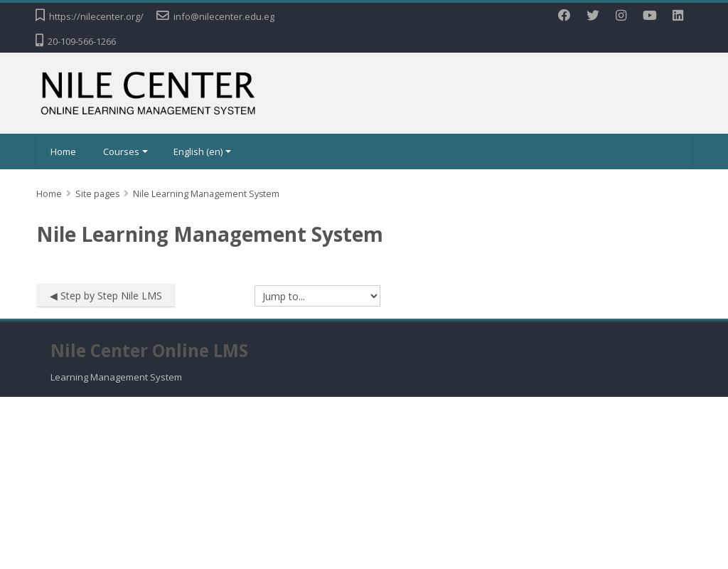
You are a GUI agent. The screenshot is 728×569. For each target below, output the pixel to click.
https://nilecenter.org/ (96, 16)
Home (63, 151)
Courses (125, 151)
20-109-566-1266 (82, 41)
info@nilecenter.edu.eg (224, 16)
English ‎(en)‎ (202, 151)
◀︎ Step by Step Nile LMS (106, 296)
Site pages (97, 194)
